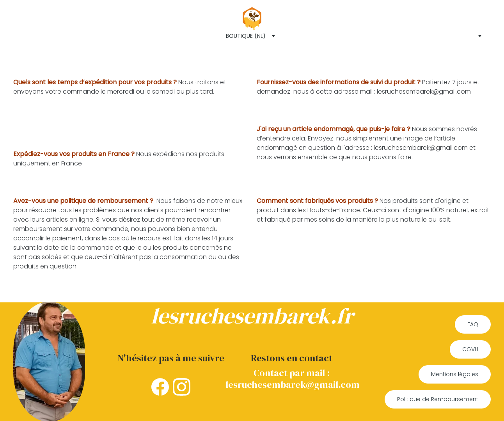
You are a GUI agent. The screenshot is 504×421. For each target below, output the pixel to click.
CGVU (470, 349)
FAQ (473, 324)
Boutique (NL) (246, 36)
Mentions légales (455, 374)
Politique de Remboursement (438, 399)
